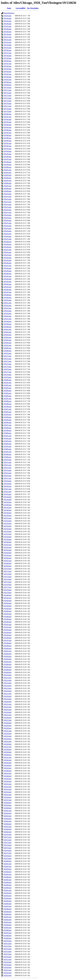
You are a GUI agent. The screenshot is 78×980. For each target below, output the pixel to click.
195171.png (7, 90)
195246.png (7, 290)
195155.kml (7, 529)
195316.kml (7, 957)
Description (34, 8)
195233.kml (7, 736)
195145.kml (7, 502)
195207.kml (7, 667)
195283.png (7, 388)
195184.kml (7, 606)
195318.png (7, 481)
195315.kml (7, 954)
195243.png (7, 282)
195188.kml (7, 617)
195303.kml (7, 922)
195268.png (7, 348)
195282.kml (7, 866)
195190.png (7, 141)
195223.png (7, 228)
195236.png (7, 263)
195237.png (7, 266)
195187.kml (7, 614)
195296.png (7, 422)
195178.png (7, 109)
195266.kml (7, 824)
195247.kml (7, 773)
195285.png (7, 393)
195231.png (7, 250)
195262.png (7, 332)
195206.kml (7, 664)
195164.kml (7, 553)
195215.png (7, 207)
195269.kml (7, 832)
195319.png (7, 484)
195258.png (7, 321)
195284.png (7, 391)
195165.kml (7, 555)
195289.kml (7, 885)
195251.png (7, 303)
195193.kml (7, 630)
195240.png (7, 274)
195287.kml (7, 880)
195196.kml (7, 638)
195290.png (7, 407)
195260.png (7, 327)
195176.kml (7, 585)
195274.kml (7, 845)
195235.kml (7, 741)
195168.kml (7, 563)
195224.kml (7, 712)
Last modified (21, 8)
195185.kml (7, 609)
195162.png (7, 66)
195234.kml (7, 739)
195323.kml (7, 975)
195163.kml (7, 550)
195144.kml (7, 500)
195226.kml (7, 718)
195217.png (7, 212)
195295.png (7, 420)
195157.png (7, 53)
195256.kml (7, 797)
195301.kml (7, 917)
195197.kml (7, 640)
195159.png (7, 58)
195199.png (7, 165)
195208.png (7, 189)
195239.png (7, 271)
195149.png (7, 32)
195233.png (7, 255)
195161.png (7, 64)
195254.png (7, 311)
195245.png (7, 287)
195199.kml (7, 646)
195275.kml (7, 848)
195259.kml (7, 805)
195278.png (7, 375)
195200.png (7, 167)
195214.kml (7, 686)
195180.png (7, 114)
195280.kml (7, 861)
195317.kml (7, 959)
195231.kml (7, 731)
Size (28, 8)
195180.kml (7, 595)
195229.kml (7, 726)
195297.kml (7, 906)
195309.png (7, 457)
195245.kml (7, 768)
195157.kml (7, 534)
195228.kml (7, 723)
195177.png (7, 106)
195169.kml (7, 566)
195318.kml (7, 962)
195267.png (7, 345)
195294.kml (7, 898)
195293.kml (7, 896)
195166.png (7, 77)
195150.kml (7, 516)
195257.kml (7, 800)
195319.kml (7, 965)
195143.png (7, 16)
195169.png (7, 85)
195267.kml (7, 827)
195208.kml (7, 670)
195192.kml (7, 627)
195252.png (7, 305)
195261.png (7, 329)
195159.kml (7, 539)
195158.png (7, 56)
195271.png (7, 356)
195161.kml (7, 545)
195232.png (7, 252)
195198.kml (7, 643)
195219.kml (7, 699)
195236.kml (7, 744)
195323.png (7, 494)
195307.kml (7, 933)
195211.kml (7, 678)
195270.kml (7, 835)
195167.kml (7, 561)
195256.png (7, 316)
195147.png (7, 26)
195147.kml (7, 508)
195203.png (7, 175)
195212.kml (7, 680)
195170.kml (7, 569)
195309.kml (7, 938)
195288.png (7, 401)
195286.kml (7, 877)
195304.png (7, 444)
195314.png (7, 470)
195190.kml (7, 622)
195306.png (7, 449)
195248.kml (7, 776)
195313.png (7, 468)
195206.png (7, 183)
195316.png (7, 476)
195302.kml (7, 920)
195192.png (7, 146)
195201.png (7, 170)
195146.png (7, 24)
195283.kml (7, 869)
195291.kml (7, 890)
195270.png (7, 353)
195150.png (7, 34)
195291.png (7, 409)
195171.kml (7, 571)
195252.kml (7, 787)
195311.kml (7, 944)
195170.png (7, 87)
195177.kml (7, 587)
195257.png (7, 319)
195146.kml (7, 505)
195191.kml (7, 625)
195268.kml (7, 829)
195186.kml (7, 611)
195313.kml (7, 949)
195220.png (7, 220)
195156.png (7, 50)
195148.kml (7, 510)
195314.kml (7, 952)
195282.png (7, 385)
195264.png (7, 337)
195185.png (7, 127)
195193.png (7, 149)
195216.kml (7, 691)
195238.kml (7, 749)
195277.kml (7, 853)
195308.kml (7, 936)
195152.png (7, 40)
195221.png (7, 223)
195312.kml (7, 946)
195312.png (7, 465)
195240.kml (7, 755)
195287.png (7, 399)
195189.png (7, 138)
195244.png (7, 284)
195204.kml (7, 659)
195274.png (7, 364)
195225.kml (7, 715)
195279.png (7, 377)
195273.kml (7, 843)
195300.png (7, 433)
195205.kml (7, 662)
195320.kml (7, 967)
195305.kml (7, 928)
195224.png (7, 231)
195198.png (7, 162)
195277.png (7, 372)
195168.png (7, 82)
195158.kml (7, 537)
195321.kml (7, 970)
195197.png (7, 159)
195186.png (7, 130)
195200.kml (7, 648)
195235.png (7, 260)
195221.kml (7, 704)
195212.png (7, 199)
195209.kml (7, 672)
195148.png (7, 29)
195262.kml (7, 813)
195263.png (7, 335)
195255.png (7, 313)
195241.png (7, 276)
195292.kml (7, 893)
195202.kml (7, 654)
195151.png (7, 37)
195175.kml (7, 582)
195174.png (7, 98)
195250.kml (7, 781)
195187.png (7, 133)
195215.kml (7, 688)
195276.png (7, 369)
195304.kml (7, 925)
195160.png (7, 61)
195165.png (7, 74)
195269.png (7, 351)
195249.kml (7, 779)
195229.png (7, 244)
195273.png (7, 361)
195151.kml (7, 518)
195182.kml (7, 601)
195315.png (7, 473)
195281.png (7, 383)
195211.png (7, 196)
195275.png (7, 367)
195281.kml (7, 864)
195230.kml (7, 728)
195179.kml (7, 593)
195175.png (7, 101)
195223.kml (7, 710)
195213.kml (7, 683)
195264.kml (7, 819)
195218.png (7, 215)
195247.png (7, 292)
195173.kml (7, 577)
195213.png (7, 202)
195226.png (7, 236)
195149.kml (7, 513)
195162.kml (7, 547)
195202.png (7, 173)
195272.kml (7, 840)
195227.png (7, 239)
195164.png (7, 72)
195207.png (7, 186)
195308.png (7, 454)
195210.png (7, 194)
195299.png (7, 430)
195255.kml (7, 795)
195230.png (7, 247)
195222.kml (7, 707)
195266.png (7, 343)
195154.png (7, 45)
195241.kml (7, 757)
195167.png (7, 80)
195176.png (7, 103)
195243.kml (7, 763)
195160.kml (7, 542)
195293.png (7, 414)
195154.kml (7, 526)
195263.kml (7, 816)
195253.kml (7, 789)
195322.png (7, 492)
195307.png (7, 452)
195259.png (7, 324)
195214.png (7, 204)
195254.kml (7, 792)
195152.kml (7, 521)
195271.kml (7, 837)
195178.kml (7, 590)
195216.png (7, 210)
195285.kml (7, 874)
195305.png (7, 446)
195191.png (7, 143)
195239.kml (7, 752)
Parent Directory (9, 13)
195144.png (7, 18)
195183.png (7, 122)
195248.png (7, 295)
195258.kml (7, 803)
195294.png (7, 417)
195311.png (7, 462)
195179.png (7, 111)
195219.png (7, 218)
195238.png (7, 268)
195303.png (7, 441)
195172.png (7, 93)
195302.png (7, 438)
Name (9, 8)
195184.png (7, 125)
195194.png (7, 151)
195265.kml (7, 821)
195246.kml (7, 771)
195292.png (7, 412)
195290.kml (7, 888)
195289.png (7, 404)
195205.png (7, 181)
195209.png (7, 191)
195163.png (7, 69)
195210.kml (7, 675)
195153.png (7, 42)
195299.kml (7, 912)
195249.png (7, 298)
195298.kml (7, 909)
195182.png (7, 119)
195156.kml (7, 531)
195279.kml (7, 858)
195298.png (7, 428)
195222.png (7, 226)
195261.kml (7, 811)
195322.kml (7, 973)
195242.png (7, 279)
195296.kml (7, 904)
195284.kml (7, 872)
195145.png (7, 21)
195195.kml (7, 635)
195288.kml (7, 882)
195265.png (7, 340)
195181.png (7, 117)
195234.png (7, 258)
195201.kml (7, 651)
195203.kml (7, 656)
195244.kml (7, 765)
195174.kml (7, 579)
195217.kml (7, 694)
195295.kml (7, 901)
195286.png (7, 396)
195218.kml (7, 696)
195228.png (7, 242)
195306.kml (7, 930)
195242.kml (7, 760)
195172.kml (7, 574)
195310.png (7, 460)
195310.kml (7, 941)
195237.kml (7, 747)
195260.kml (7, 808)
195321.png (7, 489)
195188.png (7, 135)
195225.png (7, 234)
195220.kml (7, 702)
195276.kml (7, 850)
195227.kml (7, 720)
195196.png (7, 157)
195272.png (7, 359)
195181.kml (7, 598)
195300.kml (7, 914)
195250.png (7, 300)
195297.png (7, 425)
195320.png (7, 486)
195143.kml (7, 497)
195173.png (7, 95)
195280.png (7, 380)
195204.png (7, 178)
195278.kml (7, 856)
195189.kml (7, 619)
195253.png (7, 308)
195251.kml (7, 784)
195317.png (7, 478)
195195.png (7, 154)
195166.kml (7, 558)
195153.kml (7, 523)
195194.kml (7, 632)
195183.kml (7, 603)
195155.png (7, 48)
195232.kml (7, 734)
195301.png (7, 436)
